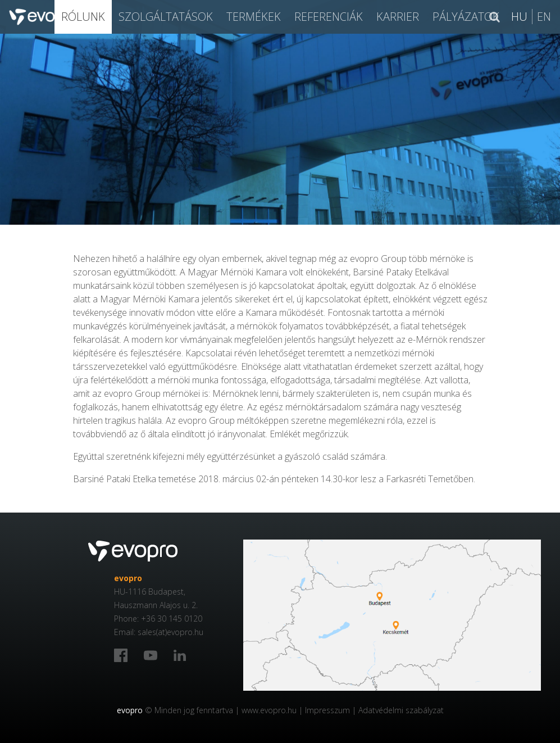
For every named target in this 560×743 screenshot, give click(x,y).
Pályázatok (466, 17)
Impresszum (327, 710)
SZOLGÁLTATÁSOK (166, 17)
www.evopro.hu (269, 710)
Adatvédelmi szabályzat (401, 710)
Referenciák (329, 17)
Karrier (398, 17)
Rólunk (83, 17)
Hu (519, 17)
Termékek (254, 17)
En (544, 17)
